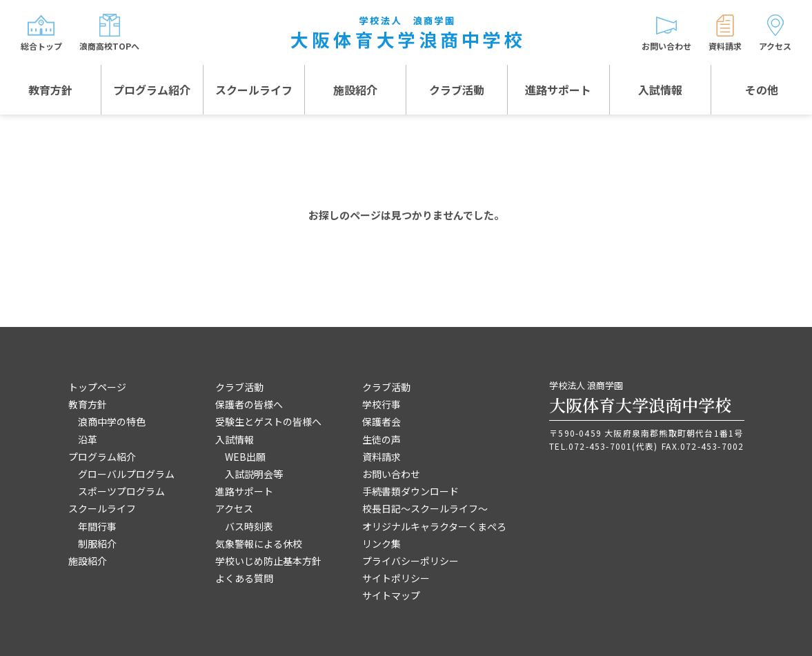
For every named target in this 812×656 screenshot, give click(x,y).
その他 (762, 90)
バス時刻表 (249, 526)
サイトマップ (391, 595)
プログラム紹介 (152, 90)
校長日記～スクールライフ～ (425, 508)
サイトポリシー (396, 578)
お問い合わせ (391, 474)
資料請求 (382, 457)
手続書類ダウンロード (410, 491)
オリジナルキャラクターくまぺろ (434, 526)
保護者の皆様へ (249, 404)
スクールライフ (254, 90)
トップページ (97, 387)
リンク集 (382, 544)
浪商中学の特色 (112, 421)
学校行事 (382, 404)
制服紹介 (97, 544)
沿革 (88, 439)
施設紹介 (355, 90)
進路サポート (558, 90)
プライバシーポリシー (410, 561)
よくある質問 (244, 578)
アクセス (234, 508)
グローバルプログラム (126, 474)
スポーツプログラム (121, 491)
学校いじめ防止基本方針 (268, 561)
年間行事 (97, 526)
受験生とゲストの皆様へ (268, 421)
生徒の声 (382, 439)
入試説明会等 (254, 474)
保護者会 (382, 421)
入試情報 (660, 90)
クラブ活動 (457, 90)
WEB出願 (245, 457)
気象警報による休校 (259, 544)
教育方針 (50, 90)
